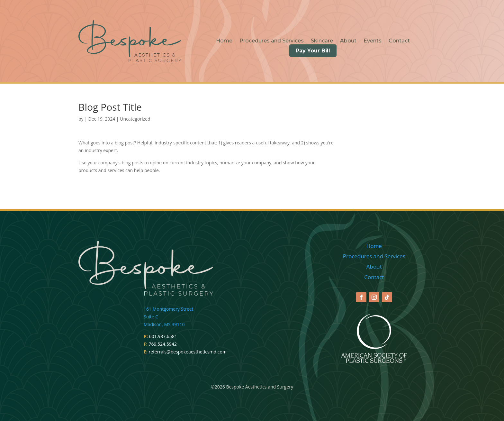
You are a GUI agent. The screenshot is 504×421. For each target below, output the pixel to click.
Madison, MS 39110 (164, 324)
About (348, 41)
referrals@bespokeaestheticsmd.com (188, 352)
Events (373, 41)
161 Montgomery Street (169, 309)
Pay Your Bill (313, 51)
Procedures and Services (272, 41)
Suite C (151, 317)
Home (224, 41)
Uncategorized (135, 119)
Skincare (322, 41)
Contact (399, 41)
